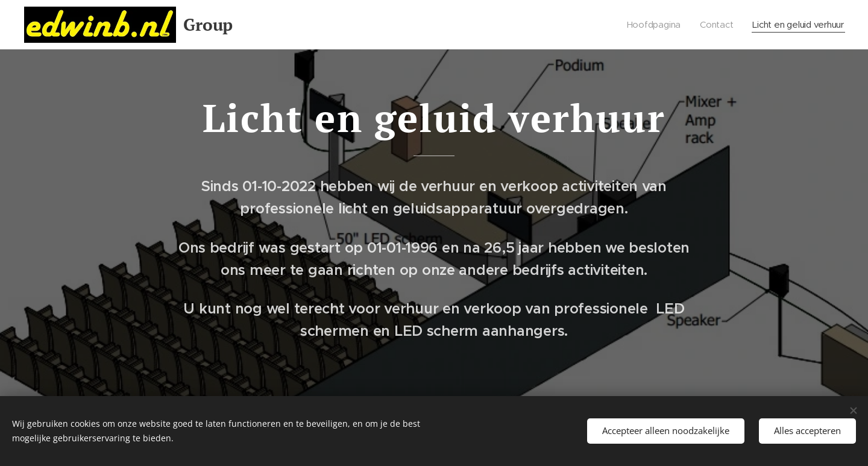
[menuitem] (649, 25)
